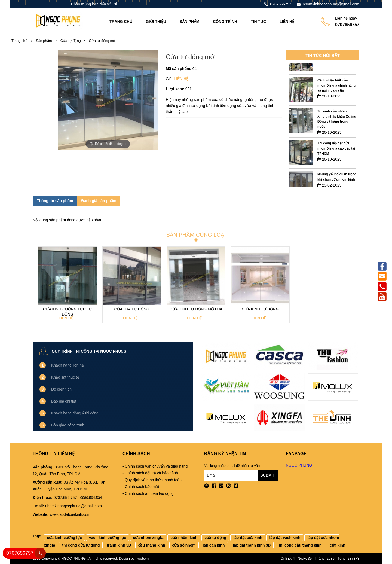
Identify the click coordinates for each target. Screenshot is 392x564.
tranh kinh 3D (119, 545)
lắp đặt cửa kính (248, 538)
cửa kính (337, 545)
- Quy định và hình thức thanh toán (152, 480)
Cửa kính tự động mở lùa (196, 309)
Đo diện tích (61, 389)
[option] (323, 68)
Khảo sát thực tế (65, 377)
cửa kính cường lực (64, 538)
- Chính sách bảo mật (141, 487)
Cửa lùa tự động (132, 309)
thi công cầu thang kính (300, 545)
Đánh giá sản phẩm (99, 201)
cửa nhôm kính (184, 538)
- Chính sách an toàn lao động (148, 493)
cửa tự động (215, 538)
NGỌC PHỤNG (299, 465)
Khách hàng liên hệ (68, 365)
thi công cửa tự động (81, 545)
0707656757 (20, 553)
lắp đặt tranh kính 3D (252, 545)
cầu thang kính (152, 545)
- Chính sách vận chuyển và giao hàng (155, 466)
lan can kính (214, 545)
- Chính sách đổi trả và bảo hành (150, 473)
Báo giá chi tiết (64, 401)
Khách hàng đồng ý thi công (75, 413)
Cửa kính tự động (260, 309)
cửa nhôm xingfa (148, 538)
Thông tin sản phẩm (55, 201)
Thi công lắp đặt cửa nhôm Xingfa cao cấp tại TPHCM (336, 158)
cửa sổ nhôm (184, 545)
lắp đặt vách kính (285, 538)
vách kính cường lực (108, 538)
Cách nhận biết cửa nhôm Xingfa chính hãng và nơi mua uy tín (336, 95)
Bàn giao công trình (68, 425)
